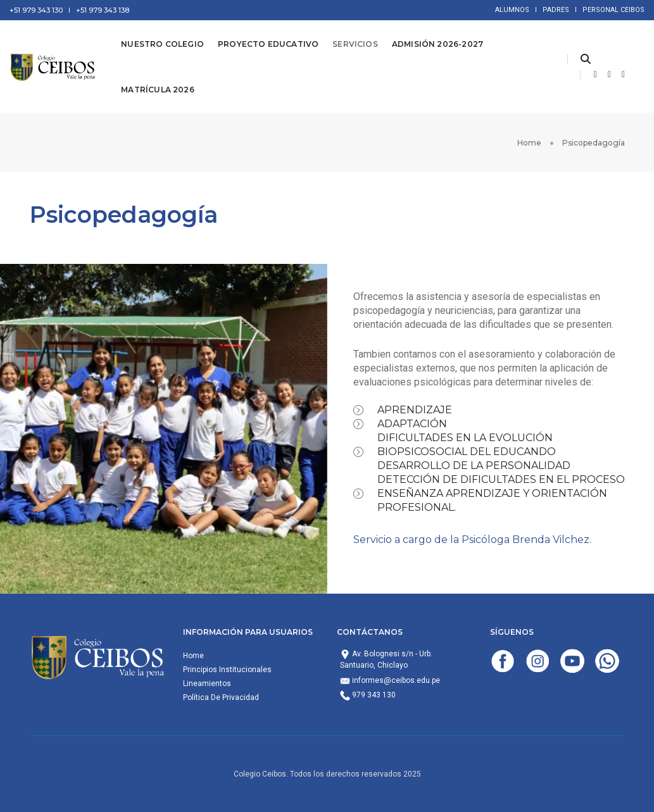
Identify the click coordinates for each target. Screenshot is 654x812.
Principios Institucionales (227, 670)
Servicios (355, 44)
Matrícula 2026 (158, 90)
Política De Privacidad (221, 697)
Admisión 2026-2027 (437, 44)
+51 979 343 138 (103, 10)
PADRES (556, 10)
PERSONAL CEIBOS (613, 10)
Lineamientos (207, 684)
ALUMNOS (512, 10)
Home (193, 656)
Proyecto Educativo (268, 44)
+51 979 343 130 (36, 10)
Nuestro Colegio (162, 44)
